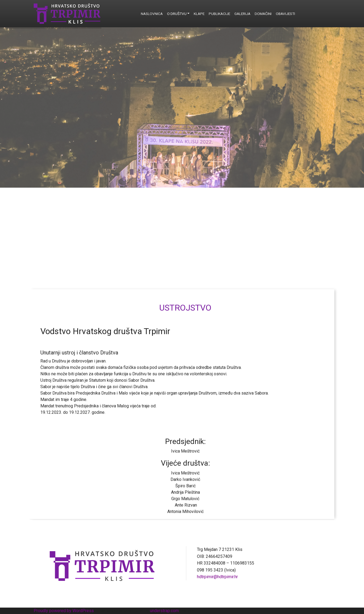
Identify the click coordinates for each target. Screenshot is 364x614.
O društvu (177, 14)
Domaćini (263, 14)
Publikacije (219, 14)
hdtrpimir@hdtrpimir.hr (217, 577)
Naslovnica (152, 14)
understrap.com (164, 611)
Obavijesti (285, 14)
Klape (199, 14)
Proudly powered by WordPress (64, 611)
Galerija (242, 14)
